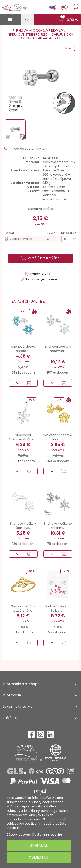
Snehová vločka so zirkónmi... (58, 526)
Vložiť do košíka (40, 258)
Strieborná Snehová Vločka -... (23, 437)
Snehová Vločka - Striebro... (58, 608)
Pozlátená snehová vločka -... (58, 437)
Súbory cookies (19, 834)
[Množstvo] (69, 239)
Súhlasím (39, 846)
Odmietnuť (39, 857)
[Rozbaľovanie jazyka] (53, 7)
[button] (68, 20)
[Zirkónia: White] (40, 239)
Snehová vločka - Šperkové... (23, 526)
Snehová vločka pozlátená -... (23, 608)
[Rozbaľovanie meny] (64, 7)
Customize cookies (47, 834)
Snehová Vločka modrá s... (23, 349)
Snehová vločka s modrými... (58, 349)
